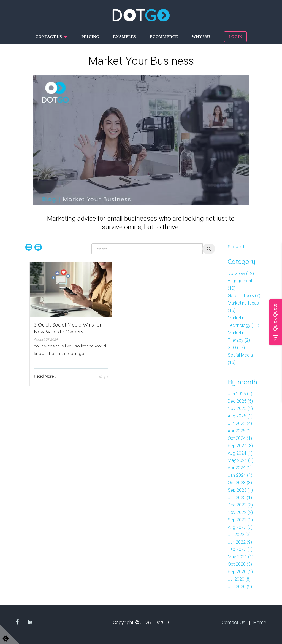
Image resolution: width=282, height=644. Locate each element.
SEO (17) (236, 348)
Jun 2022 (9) (240, 542)
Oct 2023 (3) (240, 483)
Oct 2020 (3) (240, 564)
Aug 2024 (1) (240, 453)
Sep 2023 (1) (240, 490)
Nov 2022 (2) (240, 512)
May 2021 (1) (241, 557)
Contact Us (234, 622)
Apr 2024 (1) (240, 468)
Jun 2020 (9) (240, 587)
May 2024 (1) (241, 460)
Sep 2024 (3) (240, 446)
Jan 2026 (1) (240, 394)
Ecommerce (164, 37)
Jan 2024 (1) (240, 475)
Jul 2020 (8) (239, 579)
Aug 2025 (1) (240, 416)
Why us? (201, 37)
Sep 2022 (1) (240, 520)
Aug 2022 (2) (240, 527)
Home (260, 622)
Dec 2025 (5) (240, 401)
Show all (236, 247)
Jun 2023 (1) (240, 498)
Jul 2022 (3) (239, 535)
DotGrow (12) (241, 274)
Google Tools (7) (244, 296)
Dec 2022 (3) (240, 505)
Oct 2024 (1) (240, 438)
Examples (124, 37)
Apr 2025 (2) (240, 431)
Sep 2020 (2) (240, 572)
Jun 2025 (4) (240, 423)
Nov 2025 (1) (240, 409)
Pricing (90, 37)
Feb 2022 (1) (240, 549)
